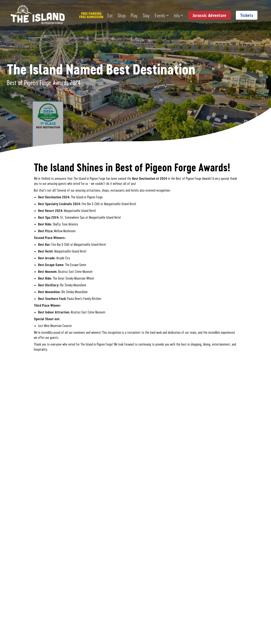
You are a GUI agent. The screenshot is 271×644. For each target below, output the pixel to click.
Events (162, 15)
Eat (110, 15)
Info (178, 15)
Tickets (247, 15)
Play (134, 15)
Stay (146, 15)
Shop (122, 15)
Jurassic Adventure (209, 15)
